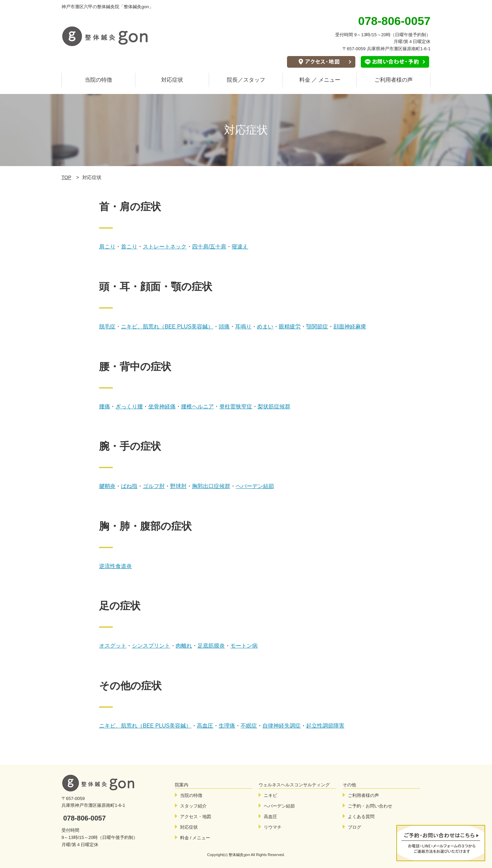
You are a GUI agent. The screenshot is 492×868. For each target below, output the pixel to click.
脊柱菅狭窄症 (236, 406)
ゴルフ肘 (154, 486)
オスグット (113, 646)
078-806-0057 (85, 818)
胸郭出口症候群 (211, 486)
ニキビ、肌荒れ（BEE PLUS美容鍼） (167, 327)
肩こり (107, 247)
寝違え (240, 247)
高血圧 (205, 726)
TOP (66, 177)
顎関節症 (317, 327)
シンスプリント (151, 646)
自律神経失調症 (282, 726)
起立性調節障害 (325, 726)
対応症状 (172, 80)
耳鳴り (243, 327)
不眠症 (249, 726)
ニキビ (270, 795)
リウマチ (273, 827)
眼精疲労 (290, 327)
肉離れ (184, 646)
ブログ (354, 827)
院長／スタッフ (246, 80)
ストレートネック (165, 247)
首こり (129, 247)
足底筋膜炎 (211, 646)
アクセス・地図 (196, 817)
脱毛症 (107, 327)
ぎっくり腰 (129, 406)
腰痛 (105, 406)
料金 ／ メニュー (320, 80)
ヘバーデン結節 (255, 486)
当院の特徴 (98, 80)
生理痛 (227, 726)
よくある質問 (361, 817)
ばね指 (129, 486)
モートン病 (244, 646)
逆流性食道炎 (115, 566)
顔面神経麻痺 (350, 327)
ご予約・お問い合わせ (370, 806)
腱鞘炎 (107, 486)
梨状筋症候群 (274, 406)
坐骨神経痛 (162, 406)
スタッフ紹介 (193, 806)
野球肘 (178, 486)
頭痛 (224, 327)
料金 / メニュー (195, 838)
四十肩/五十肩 (209, 247)
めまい (265, 327)
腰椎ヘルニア (197, 406)
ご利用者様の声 (394, 80)
